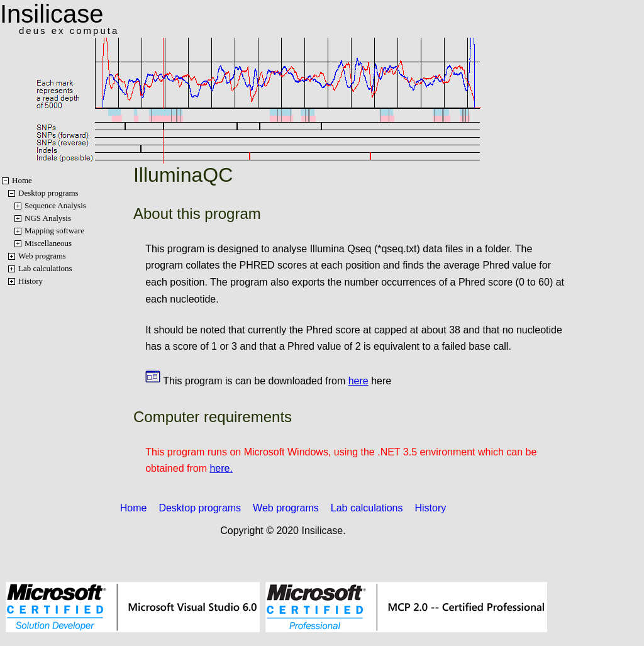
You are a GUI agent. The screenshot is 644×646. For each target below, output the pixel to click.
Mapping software (54, 231)
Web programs (42, 256)
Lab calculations (45, 268)
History (31, 281)
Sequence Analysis (55, 205)
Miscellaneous (48, 243)
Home (22, 180)
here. (221, 468)
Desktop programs (48, 193)
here (358, 381)
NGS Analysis (48, 218)
